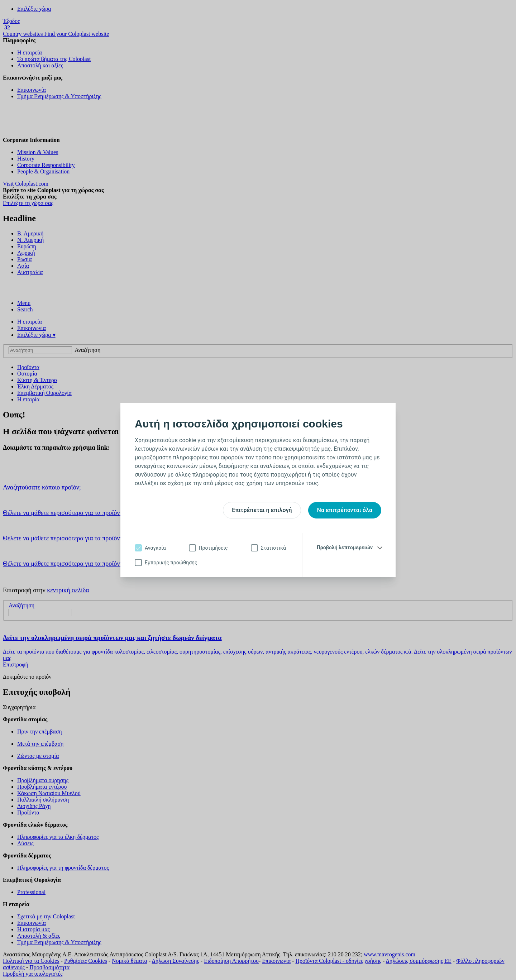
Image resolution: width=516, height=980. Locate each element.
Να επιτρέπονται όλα (345, 510)
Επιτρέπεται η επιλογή (262, 510)
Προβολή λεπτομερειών (345, 548)
